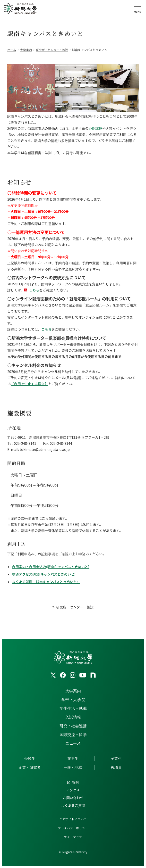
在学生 (73, 758)
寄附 (76, 782)
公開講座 (95, 128)
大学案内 (73, 691)
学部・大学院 (73, 699)
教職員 (116, 767)
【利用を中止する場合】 (29, 384)
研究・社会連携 (73, 726)
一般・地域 (73, 767)
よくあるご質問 (73, 805)
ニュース (73, 743)
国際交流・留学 (73, 734)
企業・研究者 (30, 767)
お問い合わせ (73, 798)
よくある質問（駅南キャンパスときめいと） (46, 582)
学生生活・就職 (73, 708)
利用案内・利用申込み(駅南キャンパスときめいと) (51, 567)
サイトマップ (73, 837)
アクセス (73, 790)
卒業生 (116, 758)
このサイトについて (73, 819)
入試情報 (73, 717)
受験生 (30, 758)
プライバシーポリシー (73, 828)
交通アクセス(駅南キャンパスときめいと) (44, 574)
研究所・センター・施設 (75, 607)
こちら (34, 290)
